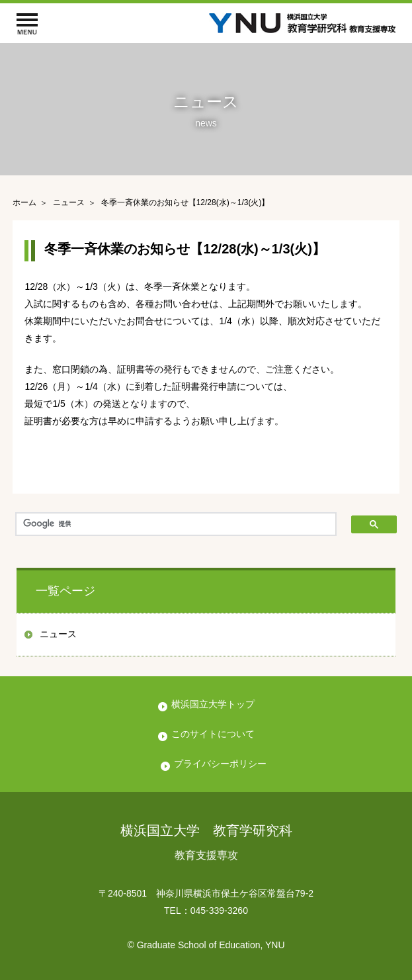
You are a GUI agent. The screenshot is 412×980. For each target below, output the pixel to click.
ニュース (58, 634)
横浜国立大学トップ (213, 704)
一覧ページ (65, 591)
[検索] (176, 524)
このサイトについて (213, 734)
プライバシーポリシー (220, 764)
